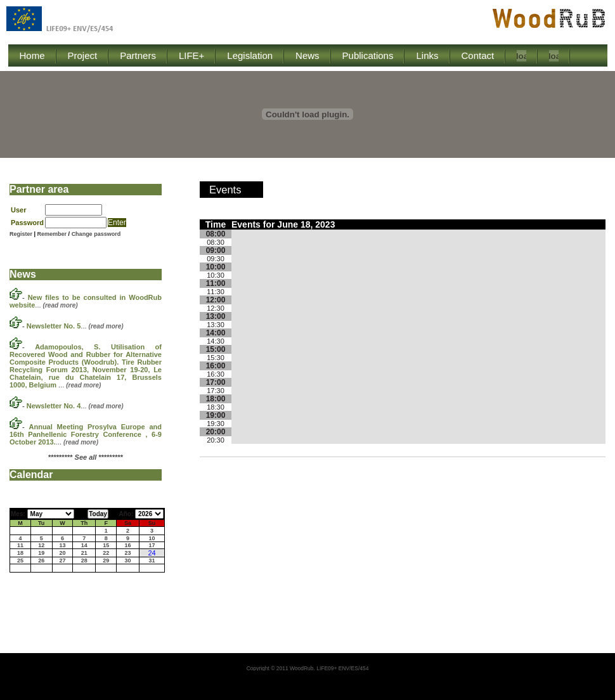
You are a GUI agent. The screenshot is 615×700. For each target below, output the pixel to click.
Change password (96, 234)
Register (21, 234)
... (75, 326)
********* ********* (86, 457)
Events (225, 190)
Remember (53, 234)
